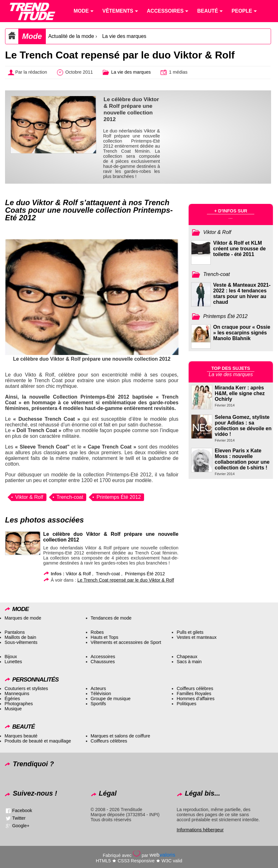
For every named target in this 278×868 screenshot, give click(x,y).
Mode (32, 36)
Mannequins (17, 694)
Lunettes (13, 662)
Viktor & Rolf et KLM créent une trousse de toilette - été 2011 (239, 249)
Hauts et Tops (105, 637)
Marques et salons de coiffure (121, 736)
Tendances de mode (111, 618)
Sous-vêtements (21, 642)
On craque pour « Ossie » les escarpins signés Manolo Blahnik (242, 333)
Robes (97, 632)
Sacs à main (189, 662)
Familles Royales (194, 694)
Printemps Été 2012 (119, 497)
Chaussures (103, 662)
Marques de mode (23, 618)
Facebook (22, 810)
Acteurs (98, 688)
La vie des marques (124, 36)
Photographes (19, 704)
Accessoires (103, 657)
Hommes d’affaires (196, 699)
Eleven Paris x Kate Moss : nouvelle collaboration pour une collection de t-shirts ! (242, 459)
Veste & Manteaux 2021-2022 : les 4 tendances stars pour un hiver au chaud (242, 293)
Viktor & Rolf (29, 497)
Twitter (19, 818)
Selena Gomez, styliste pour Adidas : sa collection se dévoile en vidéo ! (243, 426)
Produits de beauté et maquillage (38, 741)
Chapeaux (187, 657)
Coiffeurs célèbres (195, 688)
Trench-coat (70, 497)
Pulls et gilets (190, 632)
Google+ (21, 826)
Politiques (186, 704)
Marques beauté (21, 736)
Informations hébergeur (200, 830)
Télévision (101, 694)
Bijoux (11, 657)
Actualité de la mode (71, 36)
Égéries (12, 699)
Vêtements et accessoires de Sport (126, 642)
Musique (13, 709)
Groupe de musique (111, 699)
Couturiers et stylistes (26, 688)
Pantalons (15, 632)
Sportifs (98, 704)
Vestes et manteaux (196, 637)
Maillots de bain (20, 637)
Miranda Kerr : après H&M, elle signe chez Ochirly (240, 393)
